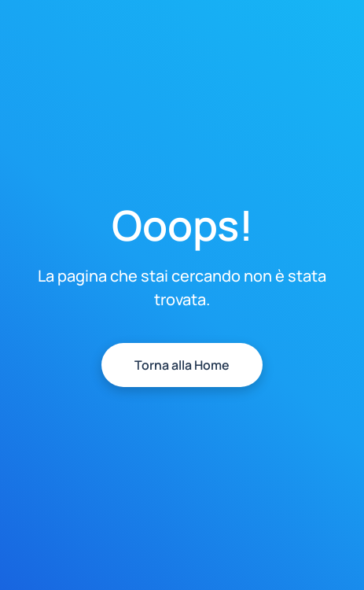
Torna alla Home (182, 365)
